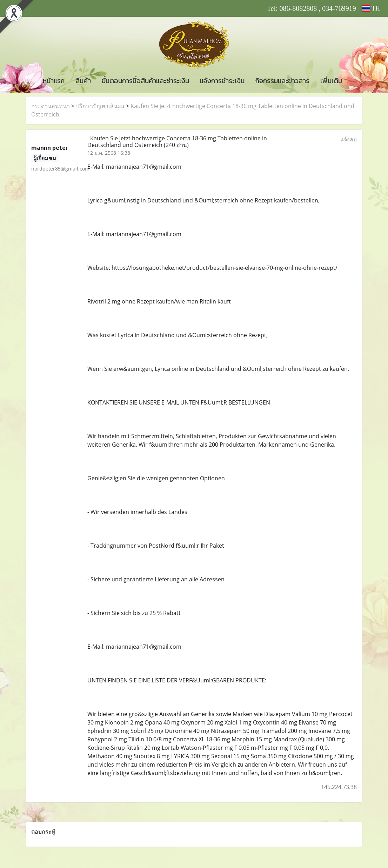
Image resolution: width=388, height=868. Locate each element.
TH (371, 8)
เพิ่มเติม (331, 81)
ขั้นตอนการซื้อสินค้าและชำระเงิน (145, 81)
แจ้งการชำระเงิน (222, 81)
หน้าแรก (54, 81)
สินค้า (83, 81)
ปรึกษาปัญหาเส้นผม (100, 106)
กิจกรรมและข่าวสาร (282, 81)
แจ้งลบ (349, 139)
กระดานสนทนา (51, 106)
